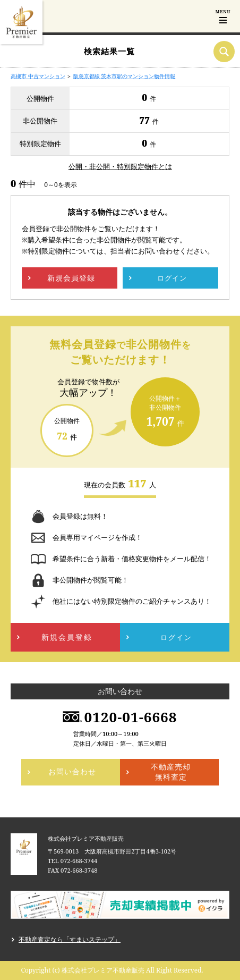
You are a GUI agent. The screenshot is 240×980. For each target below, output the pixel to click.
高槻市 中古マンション (38, 76)
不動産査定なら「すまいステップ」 (70, 939)
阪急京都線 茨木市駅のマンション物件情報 (125, 76)
